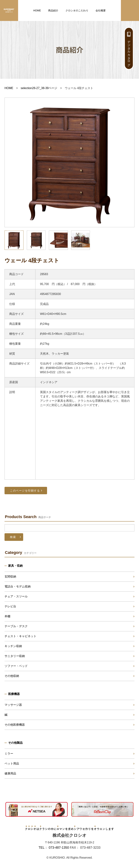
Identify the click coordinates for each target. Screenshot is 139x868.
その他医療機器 (15, 725)
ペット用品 (12, 763)
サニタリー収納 (15, 656)
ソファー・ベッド (16, 666)
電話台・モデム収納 (18, 586)
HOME (37, 10)
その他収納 (12, 676)
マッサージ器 (13, 705)
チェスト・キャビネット (20, 636)
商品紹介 (53, 10)
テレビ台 (10, 606)
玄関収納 (10, 577)
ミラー (9, 754)
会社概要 (101, 10)
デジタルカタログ (129, 52)
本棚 (7, 616)
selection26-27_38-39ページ (39, 88)
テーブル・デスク (16, 626)
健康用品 (10, 773)
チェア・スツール (16, 596)
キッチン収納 (13, 646)
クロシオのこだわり (77, 10)
